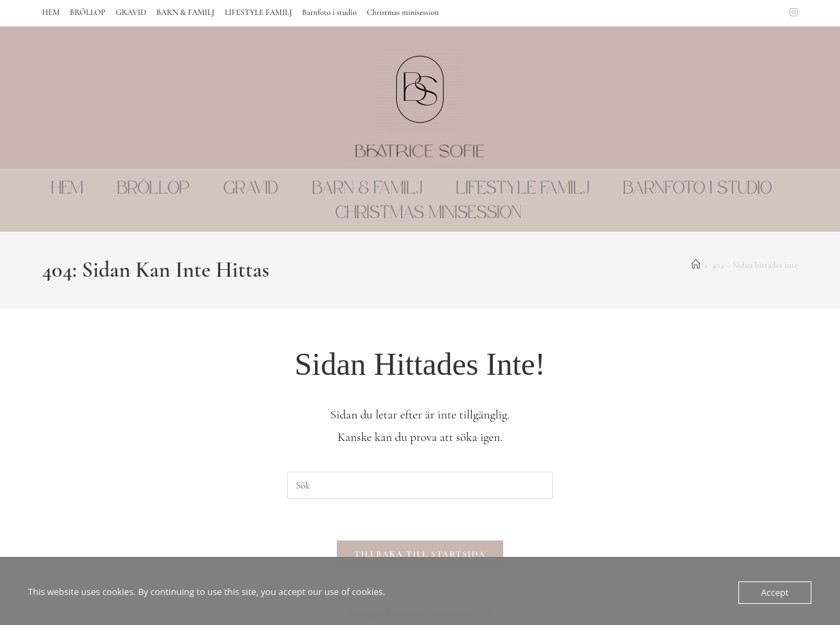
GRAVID (131, 12)
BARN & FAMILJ (185, 12)
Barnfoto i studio (329, 12)
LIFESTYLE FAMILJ (258, 12)
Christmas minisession (403, 12)
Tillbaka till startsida (420, 554)
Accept (775, 592)
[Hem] (696, 265)
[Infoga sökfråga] (420, 485)
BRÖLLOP (87, 12)
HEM (51, 12)
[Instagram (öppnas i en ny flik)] (792, 13)
